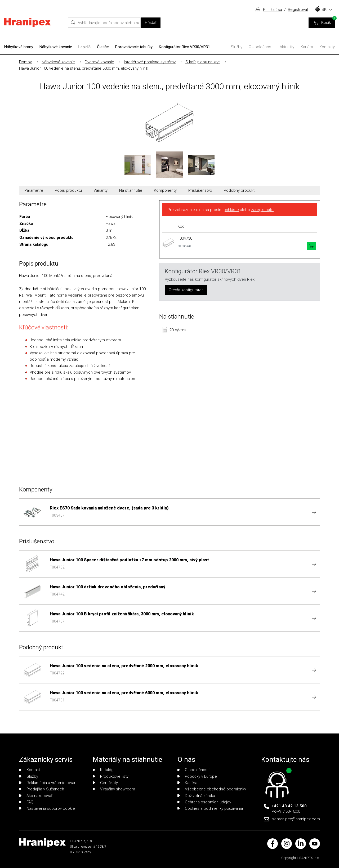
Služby (237, 47)
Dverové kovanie (99, 62)
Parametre (34, 190)
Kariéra (307, 47)
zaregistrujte (262, 210)
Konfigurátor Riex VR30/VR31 (184, 47)
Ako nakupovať (36, 796)
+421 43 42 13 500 (289, 806)
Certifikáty (105, 783)
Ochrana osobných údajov (204, 802)
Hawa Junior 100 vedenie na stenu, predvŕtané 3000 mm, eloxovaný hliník (84, 68)
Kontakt (30, 770)
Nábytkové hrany (19, 47)
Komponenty (165, 190)
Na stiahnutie (131, 190)
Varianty (101, 190)
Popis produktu (68, 190)
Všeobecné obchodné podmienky (212, 789)
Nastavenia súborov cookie (47, 808)
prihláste (231, 210)
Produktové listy (111, 776)
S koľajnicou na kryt (203, 62)
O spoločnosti (261, 47)
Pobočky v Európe (197, 776)
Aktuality (287, 47)
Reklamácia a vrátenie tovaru (48, 783)
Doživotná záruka (196, 796)
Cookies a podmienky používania (210, 808)
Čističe (103, 47)
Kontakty (327, 47)
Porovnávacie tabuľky (134, 47)
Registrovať (298, 10)
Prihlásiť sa (273, 10)
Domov (25, 62)
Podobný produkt (239, 190)
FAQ (26, 802)
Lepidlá (84, 47)
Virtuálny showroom (114, 789)
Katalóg (103, 770)
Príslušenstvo (200, 190)
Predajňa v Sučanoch (42, 789)
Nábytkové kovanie (56, 47)
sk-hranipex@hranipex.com (296, 819)
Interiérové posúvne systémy (150, 62)
